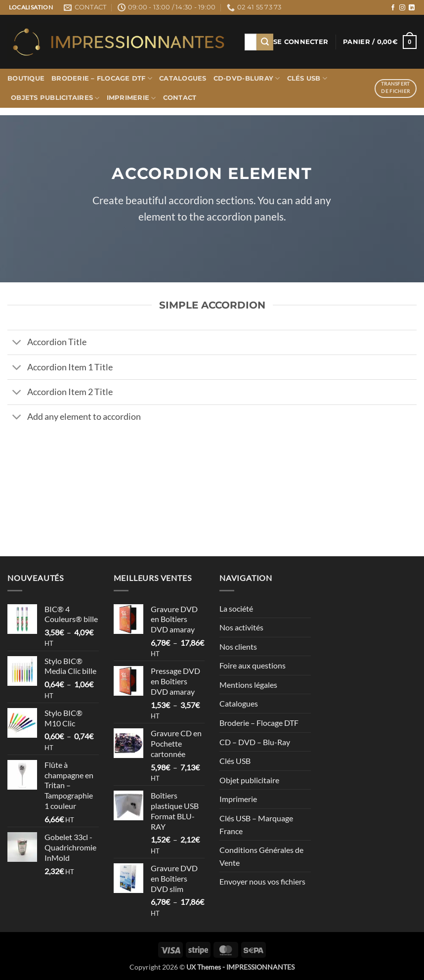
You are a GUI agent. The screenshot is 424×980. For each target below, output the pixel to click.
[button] (301, 42)
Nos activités (241, 627)
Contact (180, 98)
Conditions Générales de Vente (261, 856)
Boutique (26, 78)
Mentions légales (248, 685)
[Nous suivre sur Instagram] (402, 8)
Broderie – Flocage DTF (102, 78)
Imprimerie (131, 98)
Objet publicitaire (249, 780)
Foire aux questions (253, 665)
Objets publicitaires (55, 98)
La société (236, 608)
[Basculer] (17, 343)
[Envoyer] (265, 42)
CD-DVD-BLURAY (247, 78)
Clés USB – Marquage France (256, 824)
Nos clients (238, 646)
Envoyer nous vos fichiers (262, 881)
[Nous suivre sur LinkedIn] (412, 8)
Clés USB (307, 78)
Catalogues (183, 78)
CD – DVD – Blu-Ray (255, 742)
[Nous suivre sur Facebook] (393, 8)
